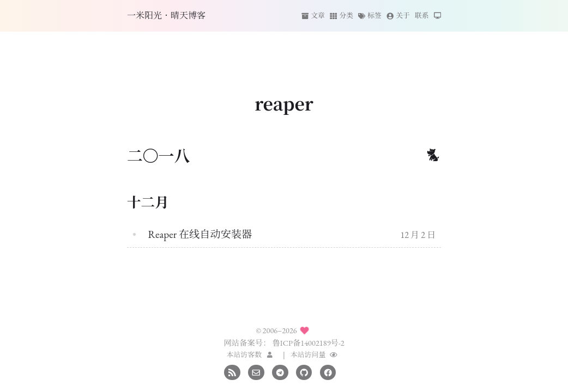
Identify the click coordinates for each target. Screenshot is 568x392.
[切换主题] (437, 16)
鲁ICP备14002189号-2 (308, 343)
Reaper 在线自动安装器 (200, 234)
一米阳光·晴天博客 (166, 16)
